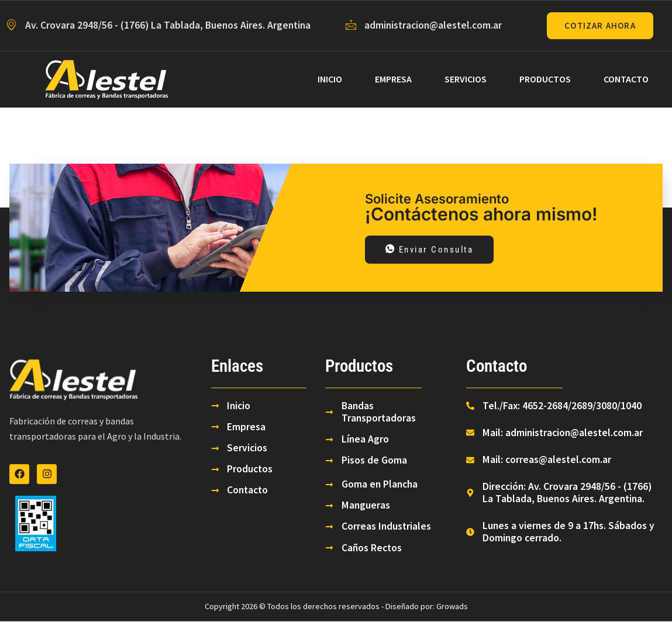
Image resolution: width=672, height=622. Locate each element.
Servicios (466, 79)
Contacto (626, 79)
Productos (545, 79)
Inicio (330, 79)
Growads (452, 607)
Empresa (393, 79)
